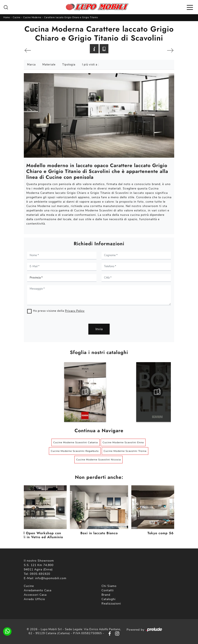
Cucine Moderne (32, 17)
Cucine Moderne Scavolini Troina (125, 451)
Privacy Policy (75, 311)
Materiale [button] (49, 65)
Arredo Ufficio (34, 599)
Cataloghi (109, 599)
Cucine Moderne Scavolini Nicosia (98, 460)
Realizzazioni (111, 604)
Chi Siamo (109, 586)
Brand (106, 595)
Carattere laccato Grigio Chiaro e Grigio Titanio (71, 17)
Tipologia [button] (69, 65)
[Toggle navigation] (190, 7)
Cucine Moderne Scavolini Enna (123, 442)
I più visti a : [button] (91, 65)
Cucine (16, 17)
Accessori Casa (35, 595)
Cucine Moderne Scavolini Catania (76, 442)
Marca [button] (31, 65)
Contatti (108, 590)
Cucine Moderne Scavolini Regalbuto (75, 451)
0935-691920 (40, 574)
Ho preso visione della (59, 311)
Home (7, 17)
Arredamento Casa (38, 590)
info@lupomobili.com (51, 578)
